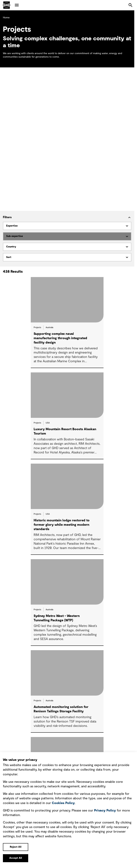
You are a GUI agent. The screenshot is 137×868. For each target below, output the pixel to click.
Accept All (16, 858)
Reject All (16, 847)
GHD (7, 5)
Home (6, 18)
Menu (17, 5)
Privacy (105, 811)
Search (130, 5)
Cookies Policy (63, 803)
